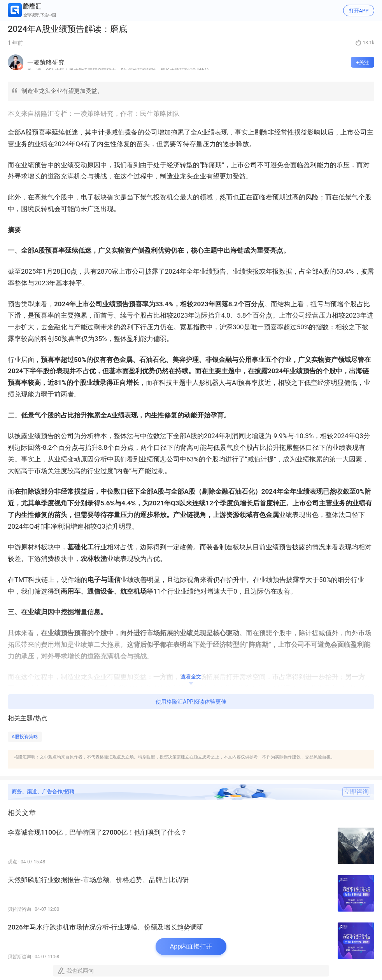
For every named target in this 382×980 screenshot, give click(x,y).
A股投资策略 (25, 737)
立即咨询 (356, 792)
